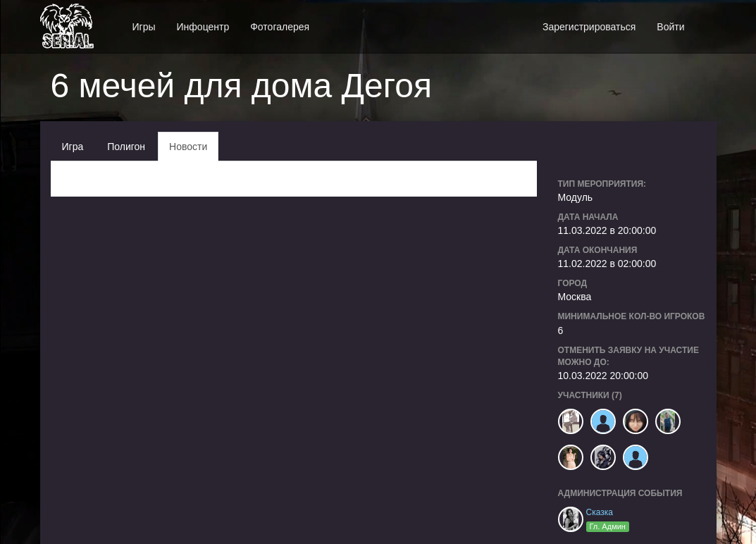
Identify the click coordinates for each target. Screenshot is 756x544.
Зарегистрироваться (589, 27)
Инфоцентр (203, 27)
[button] (706, 19)
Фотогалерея (280, 27)
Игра (73, 147)
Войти (670, 27)
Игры (144, 27)
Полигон (126, 147)
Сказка (600, 512)
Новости (188, 147)
